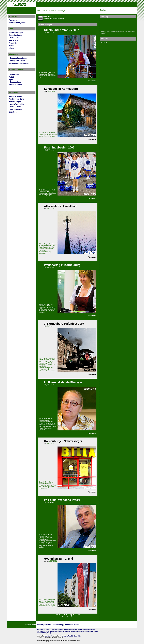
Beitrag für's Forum (17, 61)
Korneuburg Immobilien (87, 630)
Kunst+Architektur (17, 104)
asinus (46, 561)
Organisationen (15, 35)
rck (45, 33)
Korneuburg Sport (57, 630)
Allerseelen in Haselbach (61, 206)
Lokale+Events (15, 107)
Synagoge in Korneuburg (61, 89)
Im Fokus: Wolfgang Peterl (62, 500)
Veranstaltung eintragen (19, 63)
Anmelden (13, 20)
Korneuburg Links (78, 631)
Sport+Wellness (16, 109)
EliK (45, 91)
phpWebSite (49, 636)
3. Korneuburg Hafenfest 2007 (64, 324)
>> (79, 615)
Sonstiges (13, 112)
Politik (12, 77)
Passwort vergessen (18, 23)
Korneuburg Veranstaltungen (60, 631)
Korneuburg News (43, 630)
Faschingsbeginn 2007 (59, 147)
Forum (12, 46)
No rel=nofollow (106, 625)
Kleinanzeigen (15, 82)
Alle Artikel (14, 40)
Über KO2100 (15, 38)
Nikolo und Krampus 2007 (61, 30)
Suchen (103, 10)
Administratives (16, 85)
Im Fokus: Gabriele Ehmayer (63, 382)
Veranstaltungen (16, 33)
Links (11, 48)
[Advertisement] (118, 24)
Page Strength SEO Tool (92, 625)
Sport (11, 80)
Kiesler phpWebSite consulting (50, 625)
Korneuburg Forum (91, 631)
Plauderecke (14, 75)
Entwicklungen (15, 102)
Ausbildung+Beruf (17, 99)
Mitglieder (13, 43)
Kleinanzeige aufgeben (19, 58)
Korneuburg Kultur (71, 630)
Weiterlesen (93, 81)
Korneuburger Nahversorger (63, 441)
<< (57, 615)
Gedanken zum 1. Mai (58, 559)
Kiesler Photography (44, 633)
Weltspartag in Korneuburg (62, 265)
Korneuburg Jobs (43, 631)
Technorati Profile (72, 625)
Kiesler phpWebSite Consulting (71, 636)
